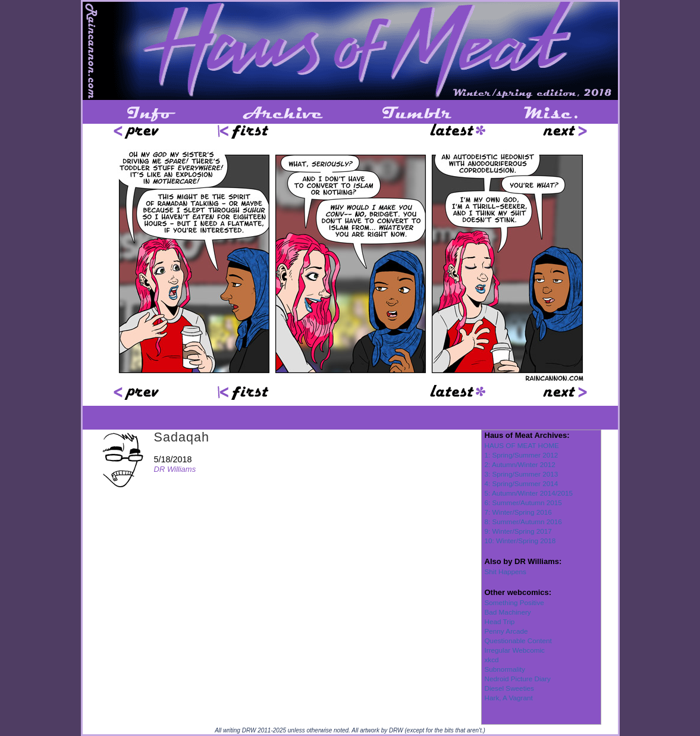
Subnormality (505, 669)
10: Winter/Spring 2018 (520, 541)
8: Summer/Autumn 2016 (523, 522)
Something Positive (514, 602)
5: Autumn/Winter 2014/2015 (529, 493)
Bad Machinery (508, 612)
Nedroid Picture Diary (518, 679)
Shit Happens (506, 571)
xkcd (492, 660)
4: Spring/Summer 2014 (522, 483)
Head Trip (500, 621)
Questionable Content (518, 641)
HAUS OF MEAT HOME (522, 445)
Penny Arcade (506, 631)
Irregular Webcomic (515, 650)
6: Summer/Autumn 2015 (523, 502)
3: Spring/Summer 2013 (522, 474)
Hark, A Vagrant (509, 698)
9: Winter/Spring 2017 (518, 531)
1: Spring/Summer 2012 (522, 455)
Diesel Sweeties (509, 688)
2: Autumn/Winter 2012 (520, 464)
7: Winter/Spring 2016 (518, 512)
